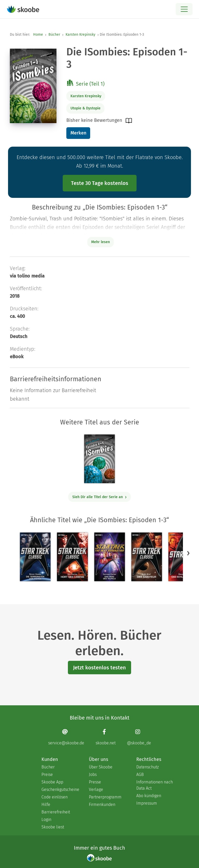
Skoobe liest (53, 827)
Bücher (54, 35)
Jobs (93, 775)
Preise (47, 775)
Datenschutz (148, 767)
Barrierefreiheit (56, 812)
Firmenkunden (102, 805)
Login (46, 820)
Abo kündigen (149, 796)
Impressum (147, 803)
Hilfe (46, 805)
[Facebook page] (106, 737)
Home (38, 35)
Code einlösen (55, 797)
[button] (188, 553)
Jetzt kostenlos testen (99, 668)
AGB (140, 775)
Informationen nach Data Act (155, 785)
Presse (95, 782)
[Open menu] (184, 9)
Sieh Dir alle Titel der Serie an (100, 497)
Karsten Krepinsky (80, 35)
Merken (78, 133)
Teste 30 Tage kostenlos (100, 183)
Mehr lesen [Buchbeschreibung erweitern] (101, 242)
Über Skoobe (101, 767)
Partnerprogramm (105, 797)
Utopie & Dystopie (86, 108)
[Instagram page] (139, 737)
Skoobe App (52, 782)
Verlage (96, 790)
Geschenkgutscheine (60, 790)
